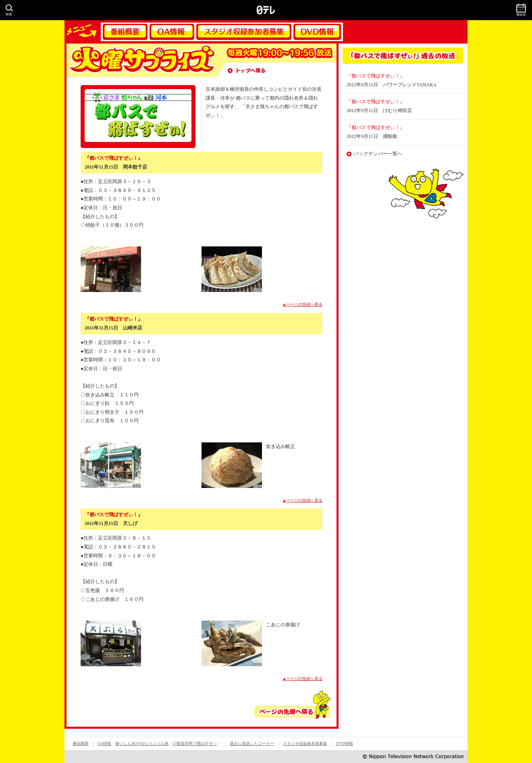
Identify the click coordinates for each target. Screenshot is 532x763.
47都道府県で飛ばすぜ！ (195, 743)
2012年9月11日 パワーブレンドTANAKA (392, 85)
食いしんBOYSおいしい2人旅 (142, 743)
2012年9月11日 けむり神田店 (379, 110)
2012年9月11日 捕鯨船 (372, 136)
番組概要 (125, 32)
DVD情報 (317, 32)
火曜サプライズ (141, 60)
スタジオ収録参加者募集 (244, 32)
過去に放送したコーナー (252, 743)
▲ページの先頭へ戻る (303, 304)
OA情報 (172, 32)
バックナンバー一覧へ (378, 154)
